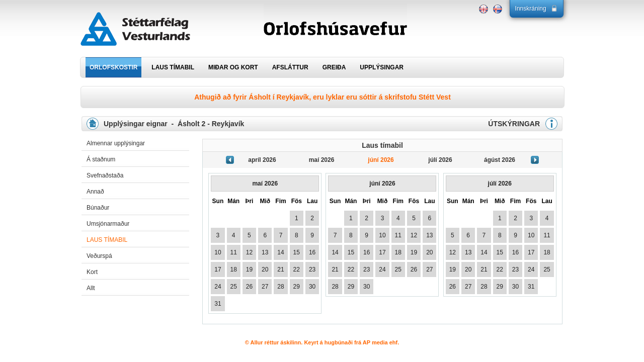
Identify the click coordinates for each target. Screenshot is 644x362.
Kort (92, 272)
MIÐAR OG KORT (233, 67)
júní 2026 (381, 160)
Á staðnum (101, 159)
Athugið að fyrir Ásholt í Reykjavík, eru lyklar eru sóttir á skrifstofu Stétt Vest (323, 97)
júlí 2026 (440, 160)
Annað (95, 192)
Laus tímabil (107, 240)
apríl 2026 (262, 160)
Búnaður (98, 208)
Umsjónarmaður (108, 224)
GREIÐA (334, 67)
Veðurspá (99, 256)
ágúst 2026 (500, 160)
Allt (91, 288)
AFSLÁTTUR (290, 67)
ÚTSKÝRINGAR (514, 124)
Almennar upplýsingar (116, 143)
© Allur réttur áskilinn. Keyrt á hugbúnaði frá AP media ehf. (322, 342)
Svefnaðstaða (105, 175)
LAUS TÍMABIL (173, 67)
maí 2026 (322, 160)
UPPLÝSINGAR (382, 67)
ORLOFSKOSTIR (113, 67)
